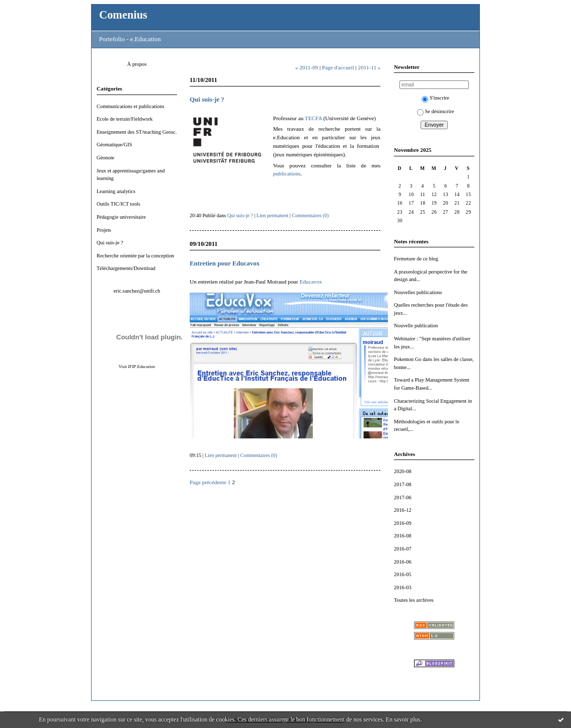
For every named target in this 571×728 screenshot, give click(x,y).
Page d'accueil (338, 67)
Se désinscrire (436, 111)
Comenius (123, 15)
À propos (137, 64)
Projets (104, 230)
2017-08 (403, 484)
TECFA (313, 118)
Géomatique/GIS (114, 145)
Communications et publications (131, 106)
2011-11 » (370, 67)
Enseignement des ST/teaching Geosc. (137, 132)
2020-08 (403, 471)
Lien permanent (273, 215)
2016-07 (403, 549)
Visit (137, 367)
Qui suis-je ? (110, 243)
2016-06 (403, 562)
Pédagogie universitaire (121, 217)
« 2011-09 (307, 67)
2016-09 (403, 523)
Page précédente (208, 482)
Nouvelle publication (416, 326)
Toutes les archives (414, 600)
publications (287, 173)
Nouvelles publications (418, 292)
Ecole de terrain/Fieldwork (125, 119)
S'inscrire (435, 98)
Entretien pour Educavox (225, 263)
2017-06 (403, 497)
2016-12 (403, 510)
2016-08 (403, 536)
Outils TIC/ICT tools (118, 204)
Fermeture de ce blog (416, 259)
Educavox (311, 282)
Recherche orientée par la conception (135, 256)
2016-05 (403, 574)
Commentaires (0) (310, 215)
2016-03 (403, 587)
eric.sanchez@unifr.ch (137, 291)
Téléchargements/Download (126, 268)
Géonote (105, 158)
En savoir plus (403, 719)
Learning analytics (116, 191)
